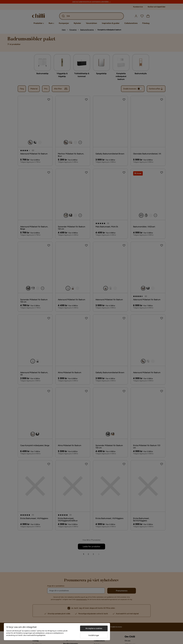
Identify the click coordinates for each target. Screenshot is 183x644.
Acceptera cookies (94, 628)
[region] (57, 632)
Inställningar (94, 635)
